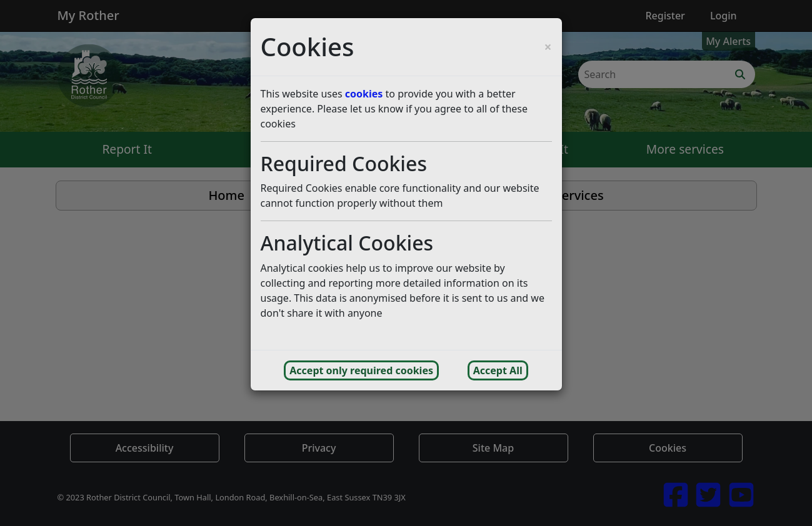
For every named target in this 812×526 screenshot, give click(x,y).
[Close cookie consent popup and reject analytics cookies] (548, 47)
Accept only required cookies (361, 370)
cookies (364, 94)
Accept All (498, 370)
